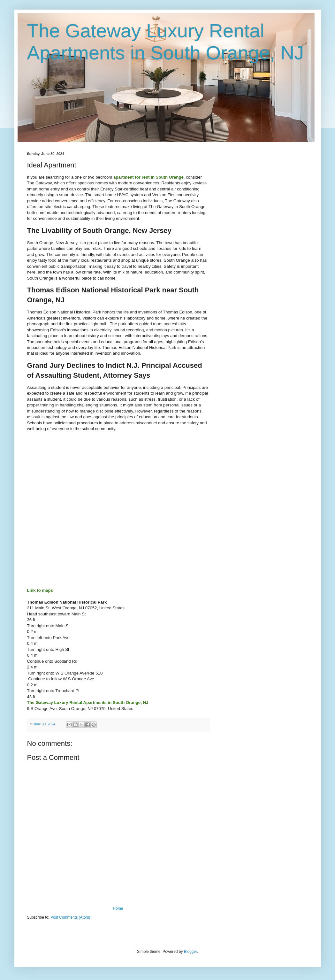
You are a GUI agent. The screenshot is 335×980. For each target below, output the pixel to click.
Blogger (190, 952)
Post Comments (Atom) (70, 917)
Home (118, 908)
